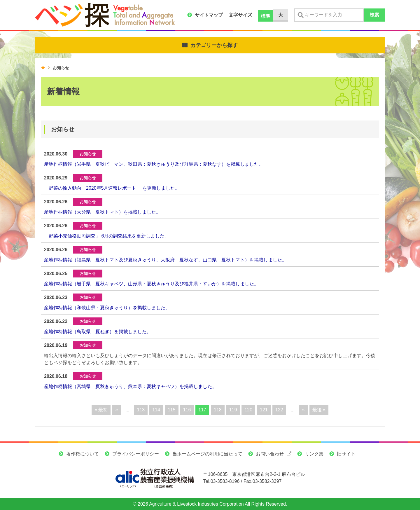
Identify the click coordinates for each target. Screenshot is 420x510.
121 (264, 410)
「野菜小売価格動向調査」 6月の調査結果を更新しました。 (107, 236)
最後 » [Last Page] (319, 410)
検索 (374, 15)
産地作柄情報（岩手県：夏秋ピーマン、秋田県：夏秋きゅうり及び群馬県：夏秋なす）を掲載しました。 (154, 164)
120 (248, 410)
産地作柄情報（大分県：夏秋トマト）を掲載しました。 (102, 212)
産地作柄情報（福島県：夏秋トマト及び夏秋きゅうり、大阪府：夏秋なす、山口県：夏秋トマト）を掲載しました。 (165, 260)
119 (233, 410)
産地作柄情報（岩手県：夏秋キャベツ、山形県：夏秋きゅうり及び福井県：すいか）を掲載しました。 (151, 284)
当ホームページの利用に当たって (207, 454)
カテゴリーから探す (214, 45)
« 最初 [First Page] (101, 410)
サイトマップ (209, 15)
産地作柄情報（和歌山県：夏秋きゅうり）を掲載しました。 (107, 308)
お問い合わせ (270, 454)
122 (279, 410)
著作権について (83, 454)
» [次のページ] (303, 410)
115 (172, 410)
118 (218, 410)
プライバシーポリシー (136, 454)
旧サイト (346, 454)
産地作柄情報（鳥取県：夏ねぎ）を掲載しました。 (98, 332)
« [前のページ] (117, 410)
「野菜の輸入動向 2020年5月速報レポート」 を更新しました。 (112, 188)
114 (156, 410)
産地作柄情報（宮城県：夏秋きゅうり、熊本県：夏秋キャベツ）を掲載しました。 (130, 386)
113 (141, 410)
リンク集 (314, 454)
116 (187, 410)
